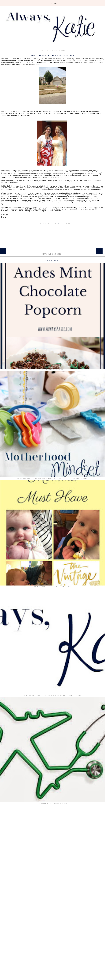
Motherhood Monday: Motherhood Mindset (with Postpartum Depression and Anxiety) (52, 478)
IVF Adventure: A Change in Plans (52, 803)
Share (53, 227)
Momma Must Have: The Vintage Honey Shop (52, 587)
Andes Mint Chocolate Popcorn (53, 370)
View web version (53, 254)
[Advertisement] (53, 841)
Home (53, 250)
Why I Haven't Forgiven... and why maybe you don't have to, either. (52, 695)
